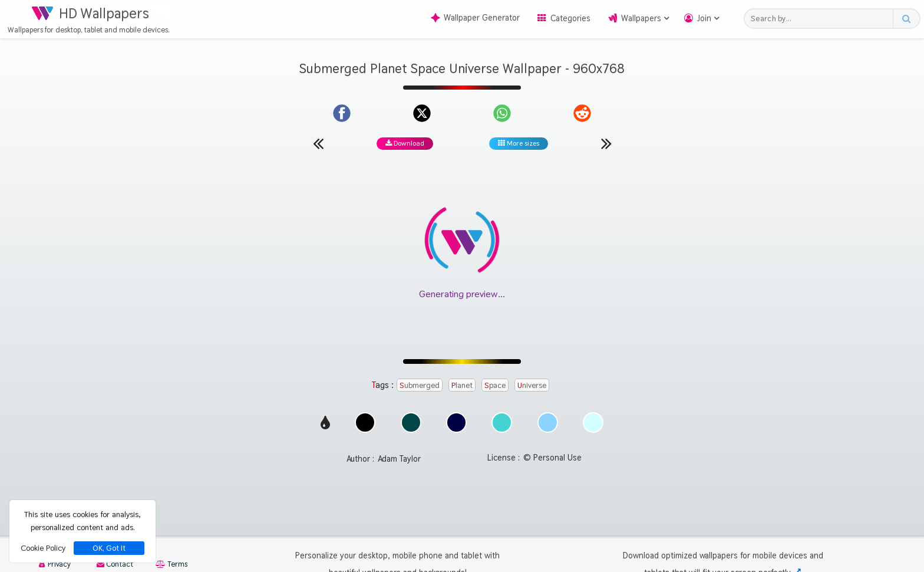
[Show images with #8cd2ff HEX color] (548, 430)
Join (704, 18)
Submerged (420, 385)
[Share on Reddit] (582, 113)
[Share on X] (422, 113)
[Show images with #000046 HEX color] (456, 430)
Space (495, 385)
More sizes (519, 143)
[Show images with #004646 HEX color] (411, 430)
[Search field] (822, 19)
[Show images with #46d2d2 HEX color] (502, 430)
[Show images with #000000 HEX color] (365, 430)
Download (405, 143)
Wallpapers (641, 18)
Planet (462, 385)
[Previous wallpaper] (318, 143)
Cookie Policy (43, 548)
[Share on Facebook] (342, 113)
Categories (570, 18)
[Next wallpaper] (606, 143)
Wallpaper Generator (475, 18)
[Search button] (906, 19)
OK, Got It (109, 548)
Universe (532, 385)
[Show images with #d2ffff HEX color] (593, 430)
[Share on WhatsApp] (502, 113)
